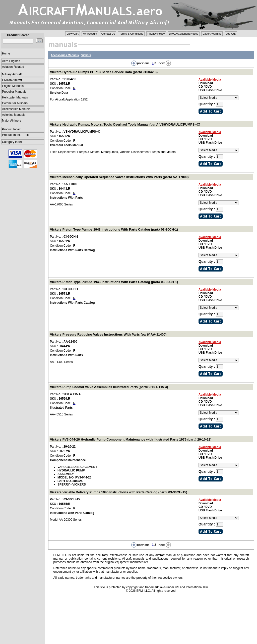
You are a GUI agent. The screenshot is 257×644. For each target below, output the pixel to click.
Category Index (12, 142)
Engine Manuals (13, 86)
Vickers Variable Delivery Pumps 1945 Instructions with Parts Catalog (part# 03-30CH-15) (119, 492)
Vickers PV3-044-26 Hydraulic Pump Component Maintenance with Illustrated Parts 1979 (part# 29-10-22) (131, 439)
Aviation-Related (13, 67)
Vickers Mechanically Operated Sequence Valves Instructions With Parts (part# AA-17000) (119, 177)
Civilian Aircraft (12, 80)
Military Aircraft (12, 74)
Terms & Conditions (131, 34)
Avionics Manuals (14, 115)
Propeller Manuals (14, 92)
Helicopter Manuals (15, 97)
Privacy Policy (156, 34)
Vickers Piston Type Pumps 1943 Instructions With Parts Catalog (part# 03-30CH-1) (114, 229)
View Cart (72, 34)
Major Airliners (12, 121)
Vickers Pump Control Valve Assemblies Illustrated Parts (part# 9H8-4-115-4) (109, 387)
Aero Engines (11, 61)
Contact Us (108, 34)
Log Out (231, 34)
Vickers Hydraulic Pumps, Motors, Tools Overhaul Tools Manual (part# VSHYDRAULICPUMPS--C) (125, 124)
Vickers (86, 55)
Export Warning (212, 34)
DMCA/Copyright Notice (184, 34)
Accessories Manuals (16, 109)
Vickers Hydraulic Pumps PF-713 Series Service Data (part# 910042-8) (104, 72)
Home (6, 53)
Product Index (11, 129)
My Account (90, 34)
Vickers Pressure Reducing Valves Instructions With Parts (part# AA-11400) (108, 334)
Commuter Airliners (15, 103)
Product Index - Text (15, 135)
